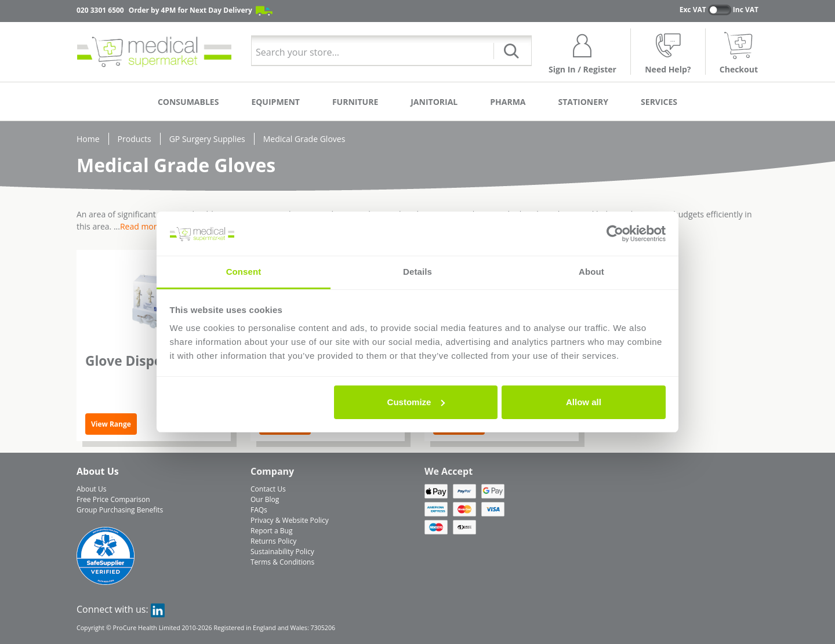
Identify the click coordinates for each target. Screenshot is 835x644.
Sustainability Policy (282, 552)
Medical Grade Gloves (304, 139)
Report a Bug (271, 531)
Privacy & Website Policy (290, 520)
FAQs (259, 510)
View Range (111, 424)
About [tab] (591, 272)
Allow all (584, 402)
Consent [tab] (244, 272)
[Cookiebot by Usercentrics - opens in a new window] (615, 234)
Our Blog (265, 499)
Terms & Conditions (282, 562)
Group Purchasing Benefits (120, 510)
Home (88, 139)
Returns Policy (273, 541)
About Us (91, 489)
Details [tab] (418, 272)
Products (135, 139)
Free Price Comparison (113, 499)
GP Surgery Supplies (207, 139)
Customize (416, 402)
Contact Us (268, 489)
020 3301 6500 (100, 10)
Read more (141, 226)
